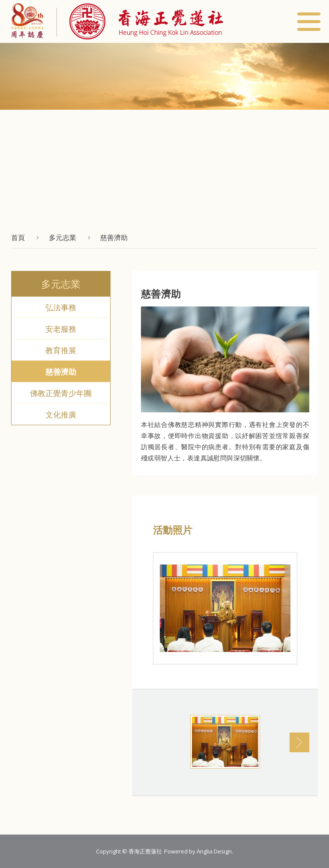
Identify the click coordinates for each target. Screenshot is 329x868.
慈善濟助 (61, 372)
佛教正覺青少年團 (61, 393)
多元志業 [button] (63, 237)
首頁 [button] (18, 237)
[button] (140, 21)
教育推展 (61, 350)
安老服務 (61, 329)
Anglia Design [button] (214, 851)
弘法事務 (61, 307)
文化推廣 (61, 414)
